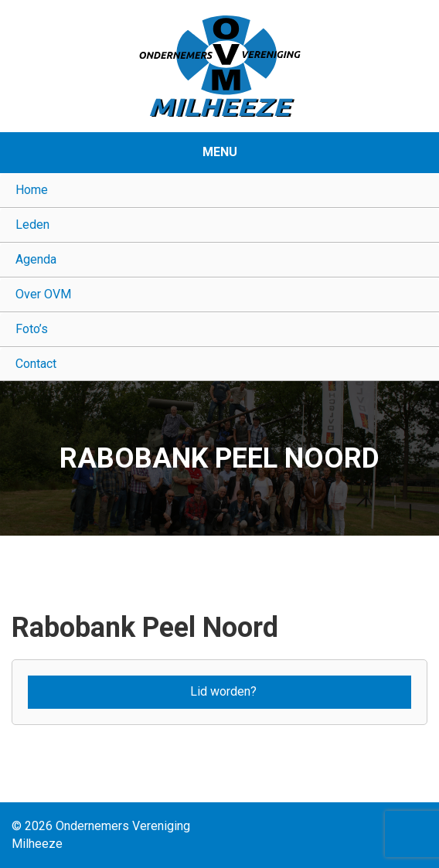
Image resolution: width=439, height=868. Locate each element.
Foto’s (32, 329)
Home (32, 190)
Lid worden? (223, 691)
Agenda (36, 259)
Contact (36, 364)
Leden (32, 225)
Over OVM (43, 294)
